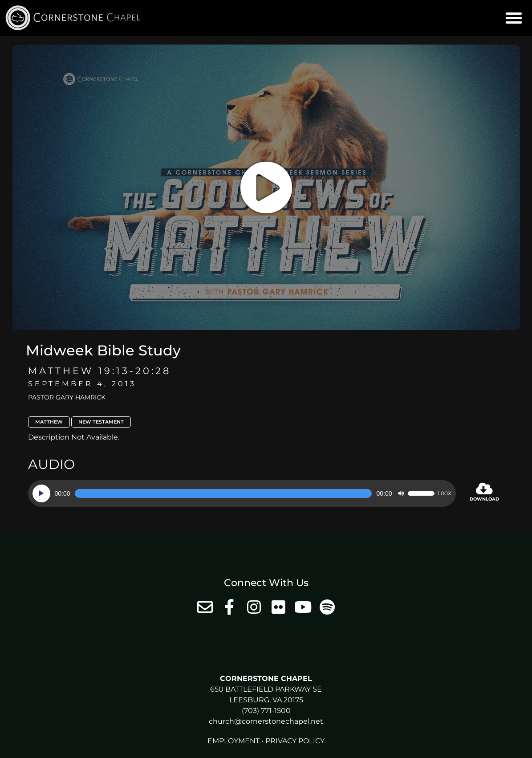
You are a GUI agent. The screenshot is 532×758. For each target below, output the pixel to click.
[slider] (223, 493)
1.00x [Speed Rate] (445, 493)
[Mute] (401, 493)
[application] (242, 493)
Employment (234, 741)
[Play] (41, 493)
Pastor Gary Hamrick (67, 397)
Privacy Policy (295, 741)
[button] (514, 18)
